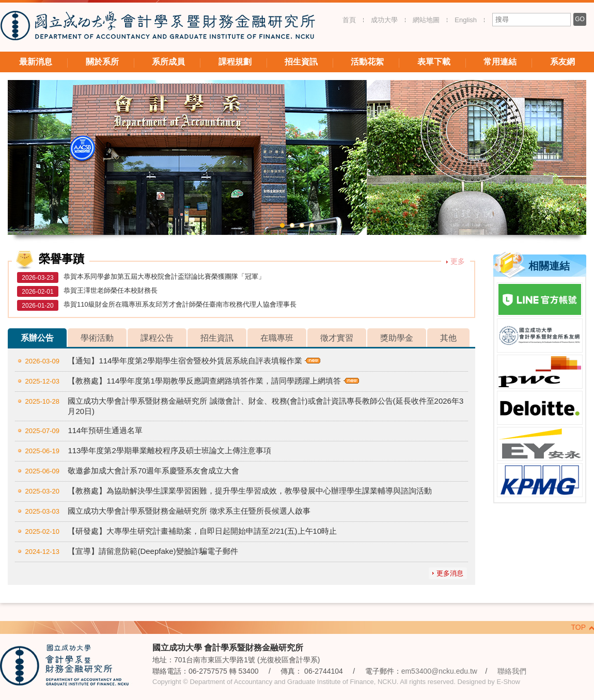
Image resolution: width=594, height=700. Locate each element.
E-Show (508, 682)
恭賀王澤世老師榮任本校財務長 (111, 290)
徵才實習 (337, 338)
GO (580, 19)
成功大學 (384, 20)
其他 (448, 338)
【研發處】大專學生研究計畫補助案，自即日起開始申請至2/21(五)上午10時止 (202, 531)
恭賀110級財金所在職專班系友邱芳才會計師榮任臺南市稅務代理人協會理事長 (180, 304)
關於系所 (102, 62)
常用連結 (500, 62)
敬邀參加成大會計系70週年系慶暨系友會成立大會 (153, 471)
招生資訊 (301, 62)
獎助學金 (397, 338)
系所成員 (168, 62)
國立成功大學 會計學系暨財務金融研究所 (158, 27)
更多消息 (450, 573)
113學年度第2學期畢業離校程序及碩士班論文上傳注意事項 (169, 450)
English (466, 20)
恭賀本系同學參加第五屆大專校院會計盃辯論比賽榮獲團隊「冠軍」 (164, 276)
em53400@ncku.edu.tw (439, 671)
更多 (458, 261)
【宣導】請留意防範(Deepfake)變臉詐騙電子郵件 (153, 551)
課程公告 (157, 338)
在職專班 (277, 338)
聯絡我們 (512, 671)
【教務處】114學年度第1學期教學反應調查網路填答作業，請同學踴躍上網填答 (204, 381)
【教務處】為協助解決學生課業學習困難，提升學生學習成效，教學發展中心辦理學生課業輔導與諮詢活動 (250, 491)
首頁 (349, 20)
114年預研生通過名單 (105, 430)
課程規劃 (235, 62)
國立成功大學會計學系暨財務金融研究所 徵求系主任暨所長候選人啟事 (189, 511)
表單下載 (434, 62)
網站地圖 (426, 20)
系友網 (562, 62)
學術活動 (97, 338)
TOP (578, 627)
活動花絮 (367, 62)
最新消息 (36, 62)
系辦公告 (37, 338)
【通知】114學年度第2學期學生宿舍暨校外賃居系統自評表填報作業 (185, 361)
